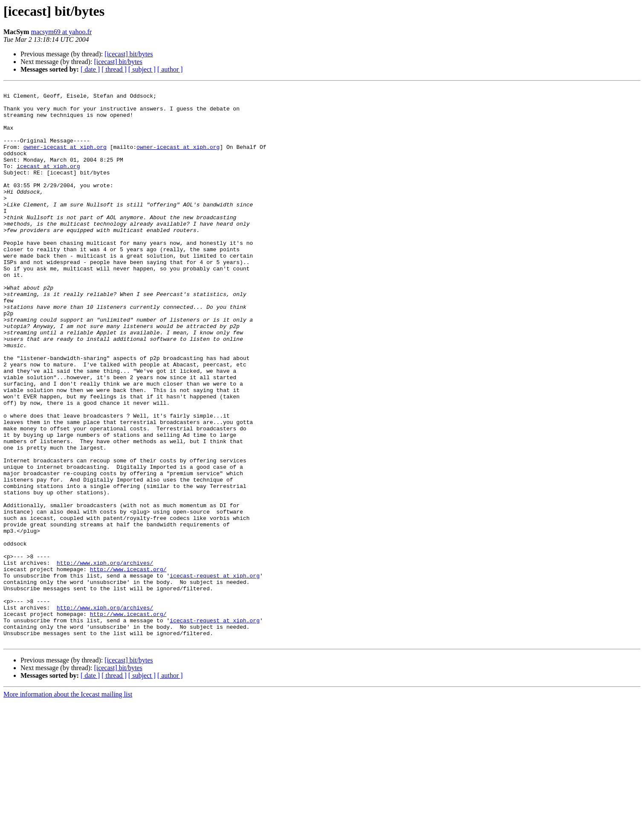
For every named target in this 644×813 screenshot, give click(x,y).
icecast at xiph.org (48, 183)
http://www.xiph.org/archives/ (105, 659)
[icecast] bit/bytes (129, 54)
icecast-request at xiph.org (215, 674)
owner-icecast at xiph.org (65, 160)
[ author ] (170, 69)
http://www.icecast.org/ (128, 666)
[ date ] (90, 69)
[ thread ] (114, 69)
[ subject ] (142, 69)
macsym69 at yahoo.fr (61, 32)
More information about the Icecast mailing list (68, 806)
